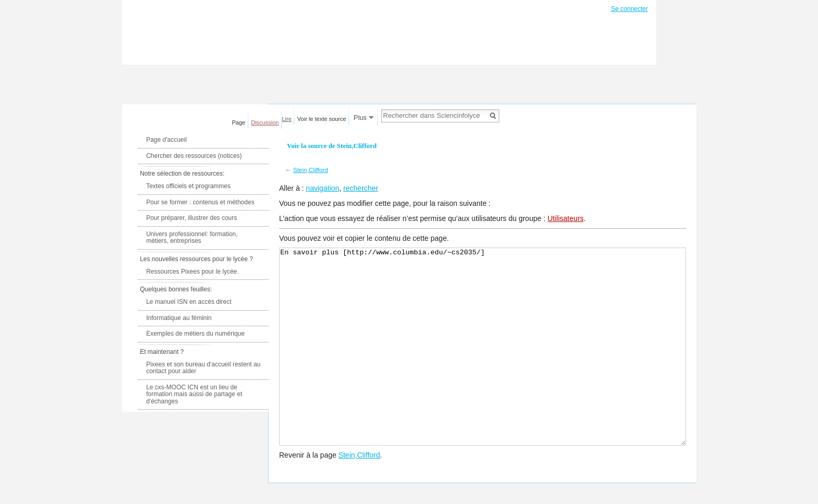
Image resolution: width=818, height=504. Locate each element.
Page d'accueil (166, 140)
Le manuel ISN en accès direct (189, 302)
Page (239, 122)
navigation (322, 188)
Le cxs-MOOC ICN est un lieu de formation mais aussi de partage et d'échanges (194, 394)
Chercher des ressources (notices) (194, 156)
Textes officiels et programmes (188, 186)
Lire (287, 119)
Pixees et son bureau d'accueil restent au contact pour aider (203, 368)
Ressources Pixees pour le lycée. (192, 272)
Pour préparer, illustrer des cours (191, 218)
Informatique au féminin (179, 318)
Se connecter (629, 9)
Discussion (265, 122)
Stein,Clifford (311, 170)
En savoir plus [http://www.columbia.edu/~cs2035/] (483, 366)
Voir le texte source (322, 119)
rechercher (361, 188)
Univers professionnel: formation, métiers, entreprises (192, 238)
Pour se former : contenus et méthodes (200, 202)
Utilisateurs (565, 218)
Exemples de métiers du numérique (195, 334)
